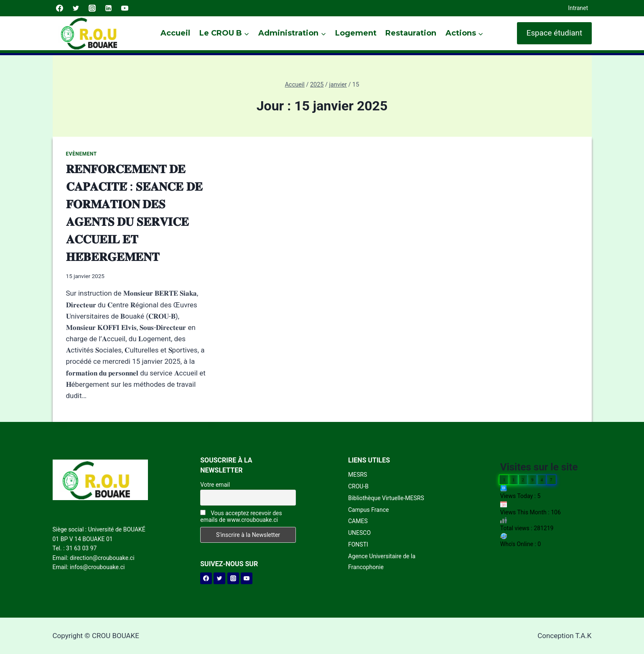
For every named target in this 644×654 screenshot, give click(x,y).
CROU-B (358, 486)
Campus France (368, 510)
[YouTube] (125, 8)
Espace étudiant (554, 33)
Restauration (411, 33)
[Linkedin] (109, 8)
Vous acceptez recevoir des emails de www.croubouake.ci (241, 516)
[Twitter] (76, 8)
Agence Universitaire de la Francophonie (382, 561)
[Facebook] (60, 8)
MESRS (358, 475)
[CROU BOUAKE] (92, 33)
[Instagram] (92, 8)
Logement (356, 33)
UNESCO (359, 533)
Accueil (175, 33)
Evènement (81, 154)
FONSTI (358, 544)
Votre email (215, 485)
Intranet (578, 8)
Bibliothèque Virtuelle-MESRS (386, 498)
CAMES (358, 521)
